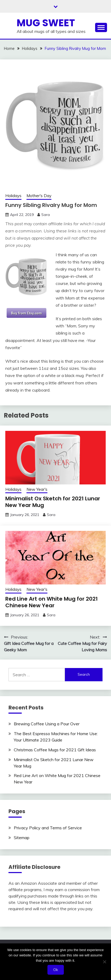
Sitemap (22, 838)
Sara (46, 215)
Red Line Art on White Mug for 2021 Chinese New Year (52, 602)
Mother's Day (39, 196)
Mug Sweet (46, 23)
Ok (56, 970)
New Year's (37, 489)
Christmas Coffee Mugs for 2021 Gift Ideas (55, 750)
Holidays (13, 196)
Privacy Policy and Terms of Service (48, 828)
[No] (104, 962)
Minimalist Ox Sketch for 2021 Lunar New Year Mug (53, 502)
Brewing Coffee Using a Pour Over (47, 724)
